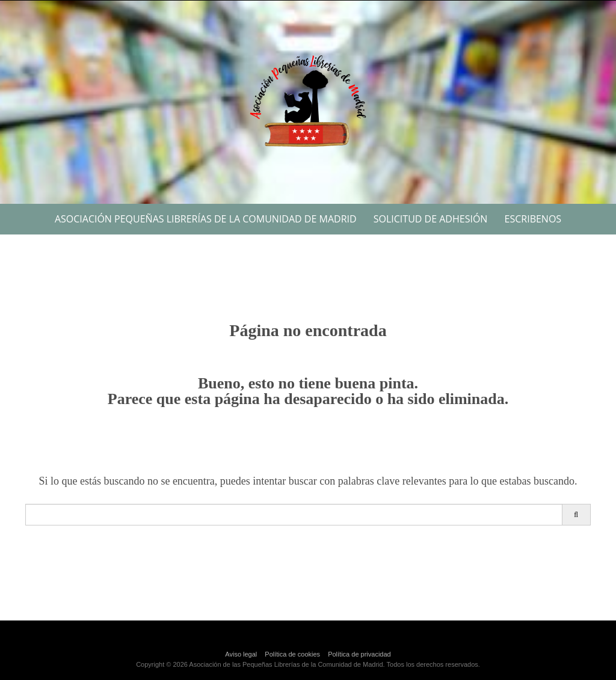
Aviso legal (241, 654)
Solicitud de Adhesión (431, 219)
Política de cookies (292, 654)
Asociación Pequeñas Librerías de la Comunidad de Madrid (206, 219)
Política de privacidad (359, 654)
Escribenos (533, 219)
